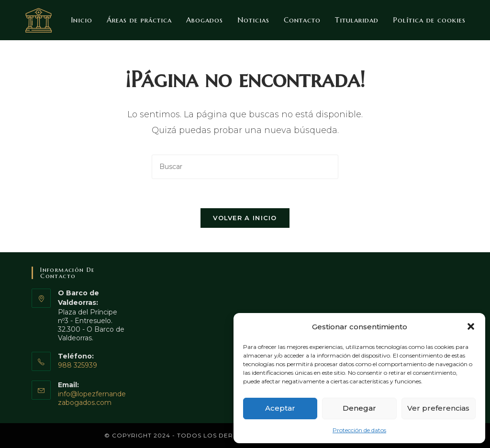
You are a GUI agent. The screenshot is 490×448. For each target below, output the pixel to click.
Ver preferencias (438, 408)
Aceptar (280, 408)
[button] (471, 326)
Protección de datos (359, 430)
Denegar (359, 408)
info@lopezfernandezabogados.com (92, 398)
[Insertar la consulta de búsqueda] (245, 167)
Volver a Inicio (245, 218)
